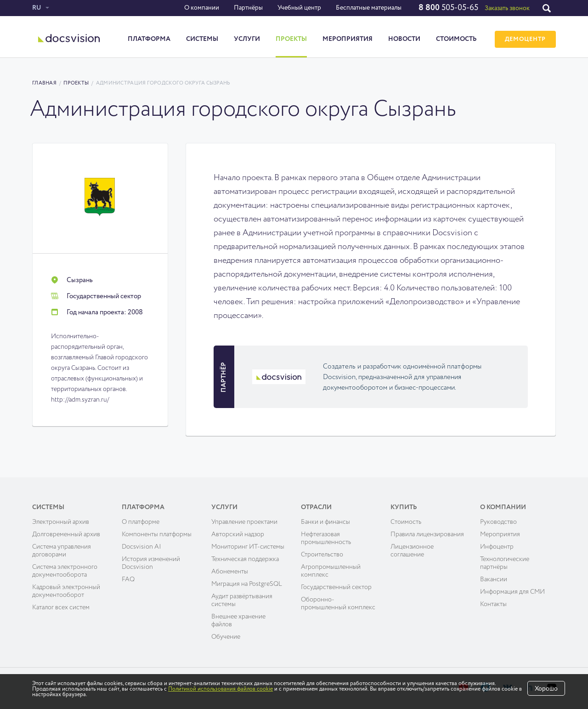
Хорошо (546, 689)
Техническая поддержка (245, 559)
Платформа (149, 39)
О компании (202, 8)
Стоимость (456, 39)
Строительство (322, 555)
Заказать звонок (507, 8)
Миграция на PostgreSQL (247, 584)
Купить (404, 507)
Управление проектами (244, 522)
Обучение (226, 637)
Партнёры (248, 8)
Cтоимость (406, 522)
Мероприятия (348, 39)
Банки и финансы (325, 522)
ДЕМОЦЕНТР (525, 39)
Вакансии (494, 579)
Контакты (493, 604)
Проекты (291, 39)
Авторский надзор (238, 534)
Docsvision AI (141, 547)
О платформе (141, 522)
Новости (404, 39)
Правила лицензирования (427, 534)
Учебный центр (299, 8)
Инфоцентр (497, 547)
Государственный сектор (336, 587)
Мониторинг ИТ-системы (248, 547)
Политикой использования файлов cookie (220, 689)
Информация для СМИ (512, 592)
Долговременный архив (66, 534)
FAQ (128, 579)
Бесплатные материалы (369, 8)
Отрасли (316, 507)
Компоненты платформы (157, 534)
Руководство (498, 522)
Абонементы (230, 572)
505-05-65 (448, 8)
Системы (202, 39)
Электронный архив (61, 522)
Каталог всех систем (61, 607)
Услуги (247, 39)
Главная (44, 83)
